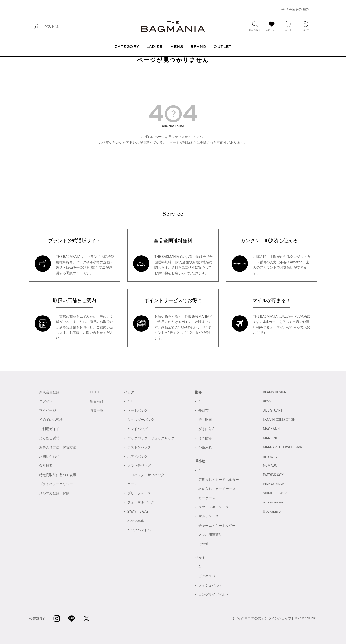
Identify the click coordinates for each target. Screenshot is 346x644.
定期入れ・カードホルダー (219, 480)
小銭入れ (205, 447)
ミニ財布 (205, 438)
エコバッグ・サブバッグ (146, 475)
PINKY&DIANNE (275, 484)
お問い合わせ (93, 333)
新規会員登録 (49, 392)
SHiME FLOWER (275, 493)
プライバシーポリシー (56, 484)
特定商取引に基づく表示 (58, 475)
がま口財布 (207, 429)
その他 (204, 544)
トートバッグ (137, 410)
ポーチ (132, 484)
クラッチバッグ (139, 465)
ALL (130, 401)
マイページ (48, 410)
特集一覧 (97, 410)
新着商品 (97, 401)
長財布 (204, 410)
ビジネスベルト (210, 576)
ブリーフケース (139, 493)
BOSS (267, 401)
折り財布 (205, 420)
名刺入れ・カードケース (217, 489)
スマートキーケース (214, 507)
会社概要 (46, 465)
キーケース (207, 498)
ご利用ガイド (49, 429)
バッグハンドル (139, 530)
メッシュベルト (210, 585)
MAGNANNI (272, 429)
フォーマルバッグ (141, 502)
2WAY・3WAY (138, 511)
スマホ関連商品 (210, 535)
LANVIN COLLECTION (279, 420)
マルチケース (209, 516)
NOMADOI (271, 465)
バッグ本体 (136, 521)
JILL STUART (273, 410)
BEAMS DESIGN (275, 392)
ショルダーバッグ (141, 420)
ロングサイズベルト (214, 594)
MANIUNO (271, 438)
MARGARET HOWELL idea (282, 447)
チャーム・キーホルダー (217, 526)
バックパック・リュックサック (151, 438)
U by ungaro (272, 511)
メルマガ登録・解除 (54, 493)
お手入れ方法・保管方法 (58, 447)
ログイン (46, 401)
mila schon (271, 456)
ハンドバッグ (137, 429)
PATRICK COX (273, 475)
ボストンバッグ (139, 447)
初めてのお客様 (51, 420)
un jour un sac (273, 502)
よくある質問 (49, 438)
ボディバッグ (137, 456)
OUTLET (96, 392)
